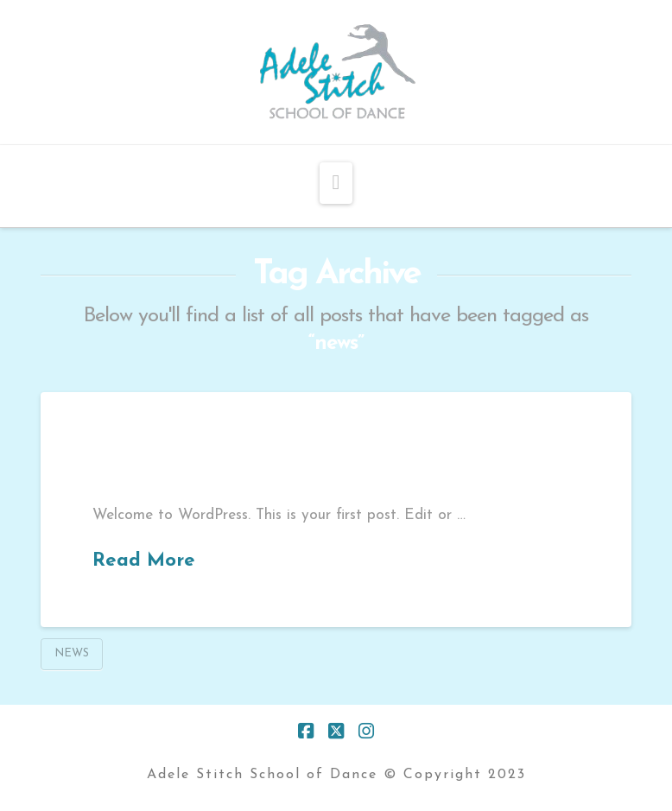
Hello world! (190, 463)
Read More (144, 561)
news (72, 653)
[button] (336, 183)
